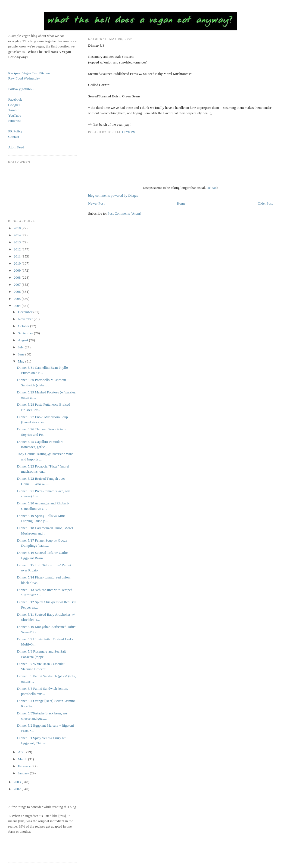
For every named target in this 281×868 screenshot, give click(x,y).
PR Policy (15, 131)
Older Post (265, 203)
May (22, 361)
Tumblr (13, 110)
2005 (18, 299)
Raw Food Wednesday (24, 78)
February (25, 766)
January (24, 773)
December (26, 312)
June (22, 354)
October (24, 326)
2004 (18, 306)
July (21, 347)
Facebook (15, 99)
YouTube (15, 115)
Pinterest (14, 121)
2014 (18, 235)
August (24, 340)
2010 (18, 263)
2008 (18, 277)
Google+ (14, 105)
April (22, 752)
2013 (18, 242)
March (23, 759)
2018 (18, 228)
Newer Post (96, 203)
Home (181, 203)
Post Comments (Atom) (124, 213)
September (26, 333)
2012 (18, 249)
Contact (14, 137)
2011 (18, 256)
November (26, 319)
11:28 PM (128, 132)
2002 (18, 789)
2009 (18, 270)
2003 (18, 782)
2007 (18, 284)
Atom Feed (16, 147)
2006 (18, 292)
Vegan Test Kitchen (36, 73)
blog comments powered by (113, 195)
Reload (212, 188)
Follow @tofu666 (21, 89)
